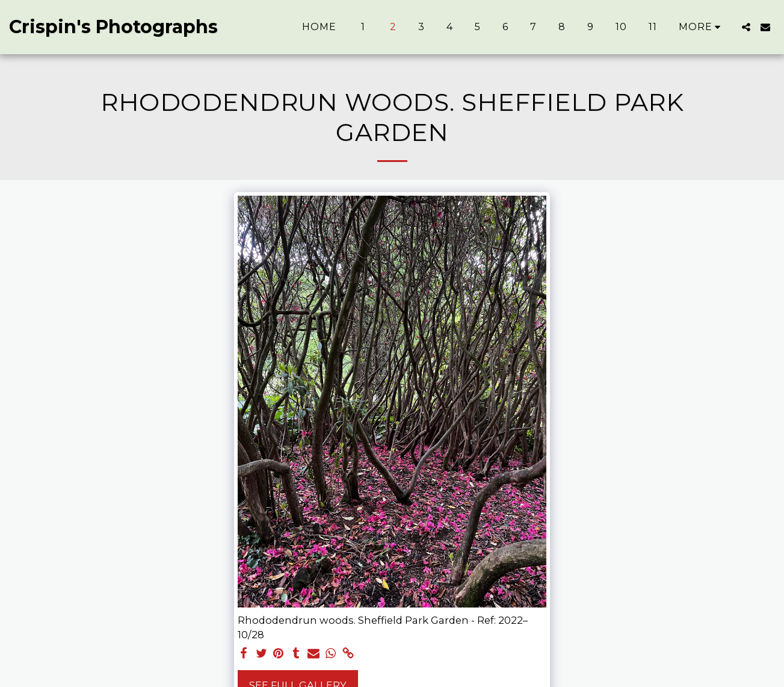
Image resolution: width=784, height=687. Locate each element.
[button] (746, 27)
